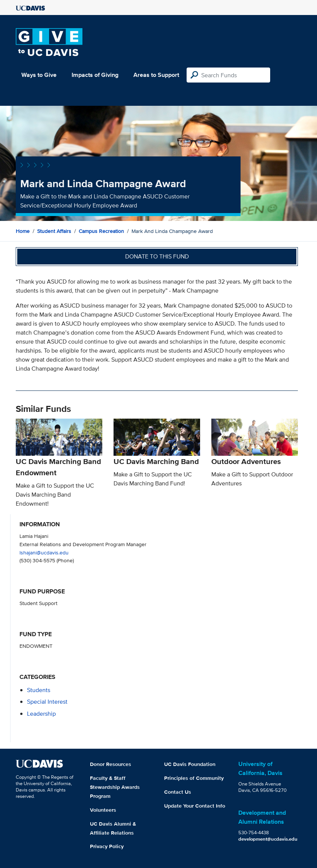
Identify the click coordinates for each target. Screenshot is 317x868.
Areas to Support (156, 75)
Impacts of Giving (95, 75)
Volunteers (103, 810)
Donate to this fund (157, 256)
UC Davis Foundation (190, 764)
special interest (47, 702)
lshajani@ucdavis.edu (44, 552)
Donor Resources (111, 764)
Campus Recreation (101, 231)
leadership (41, 714)
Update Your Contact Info (195, 806)
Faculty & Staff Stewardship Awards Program (115, 787)
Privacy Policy (107, 846)
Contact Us (178, 792)
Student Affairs (54, 231)
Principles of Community (194, 778)
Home (23, 231)
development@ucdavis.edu (268, 839)
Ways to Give (39, 75)
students (39, 690)
